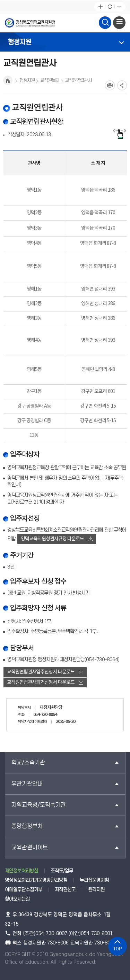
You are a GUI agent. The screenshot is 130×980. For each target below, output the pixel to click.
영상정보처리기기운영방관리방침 (36, 880)
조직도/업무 (62, 871)
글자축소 (119, 7)
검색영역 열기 (105, 22)
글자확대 (100, 7)
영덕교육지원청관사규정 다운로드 (57, 539)
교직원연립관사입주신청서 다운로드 (45, 672)
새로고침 (110, 7)
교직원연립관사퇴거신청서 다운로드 (45, 682)
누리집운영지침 (94, 880)
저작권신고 (65, 890)
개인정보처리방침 (21, 871)
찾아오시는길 (17, 899)
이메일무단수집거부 (24, 890)
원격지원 (96, 890)
